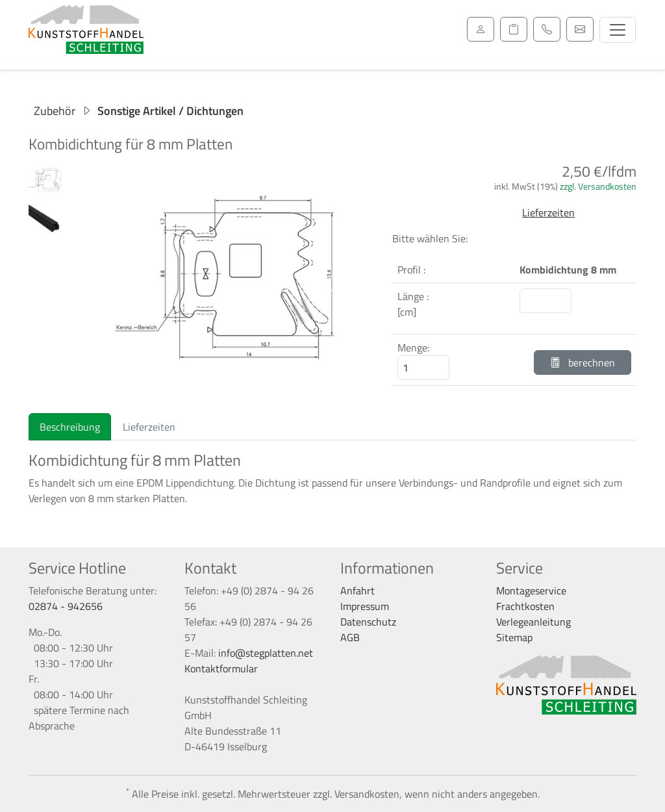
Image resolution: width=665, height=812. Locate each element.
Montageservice (531, 590)
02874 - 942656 (66, 606)
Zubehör (55, 111)
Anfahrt (358, 590)
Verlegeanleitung (533, 622)
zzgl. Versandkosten (598, 186)
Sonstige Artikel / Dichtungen (170, 111)
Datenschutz (368, 622)
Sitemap (514, 637)
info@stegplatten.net (266, 653)
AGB (350, 637)
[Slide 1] (222, 385)
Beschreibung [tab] (70, 427)
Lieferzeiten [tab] (149, 427)
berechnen (583, 362)
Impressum (365, 606)
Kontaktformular (221, 668)
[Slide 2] (245, 385)
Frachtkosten (525, 606)
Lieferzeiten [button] (548, 212)
